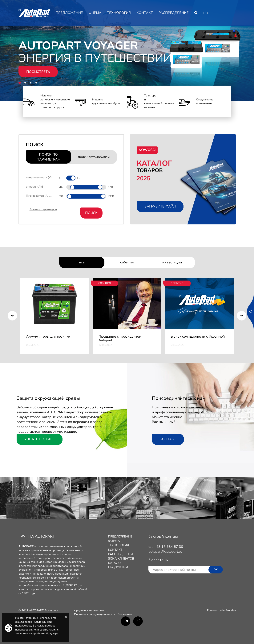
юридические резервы (89, 610)
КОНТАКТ (145, 13)
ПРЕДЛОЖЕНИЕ (69, 13)
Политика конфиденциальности (95, 614)
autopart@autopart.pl (165, 552)
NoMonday (229, 610)
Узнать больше (40, 439)
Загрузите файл (160, 206)
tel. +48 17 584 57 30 (166, 547)
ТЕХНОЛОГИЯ (119, 13)
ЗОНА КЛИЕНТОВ (121, 559)
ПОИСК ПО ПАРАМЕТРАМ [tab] (48, 157)
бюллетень (125, 614)
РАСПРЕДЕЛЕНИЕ (174, 13)
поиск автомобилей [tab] (94, 157)
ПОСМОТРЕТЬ (38, 72)
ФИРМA (95, 13)
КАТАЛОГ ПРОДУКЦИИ (118, 565)
